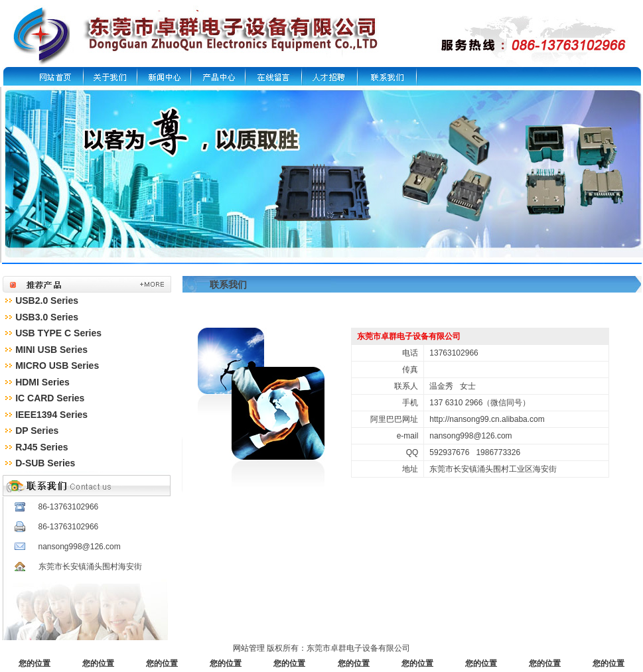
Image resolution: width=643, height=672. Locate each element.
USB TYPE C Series (58, 333)
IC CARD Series (50, 398)
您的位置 (35, 663)
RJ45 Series (41, 447)
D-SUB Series (45, 463)
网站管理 (249, 648)
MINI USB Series (51, 350)
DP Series (37, 431)
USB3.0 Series (47, 317)
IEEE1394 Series (51, 415)
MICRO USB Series (57, 366)
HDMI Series (42, 382)
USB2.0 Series (47, 301)
